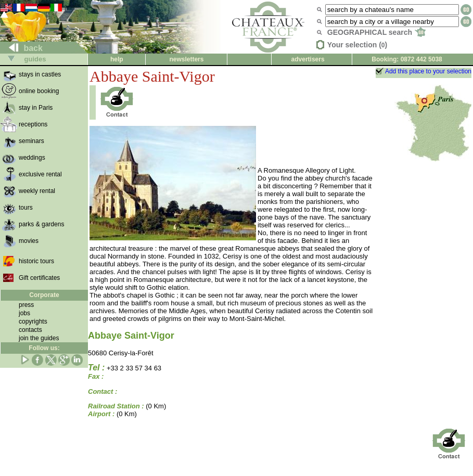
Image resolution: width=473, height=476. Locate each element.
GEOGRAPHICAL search (376, 32)
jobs (24, 313)
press (26, 305)
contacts (30, 330)
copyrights (33, 321)
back (22, 48)
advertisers (308, 59)
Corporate (44, 295)
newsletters (186, 59)
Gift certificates (39, 278)
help (117, 59)
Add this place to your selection (428, 71)
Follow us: (44, 348)
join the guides (39, 338)
